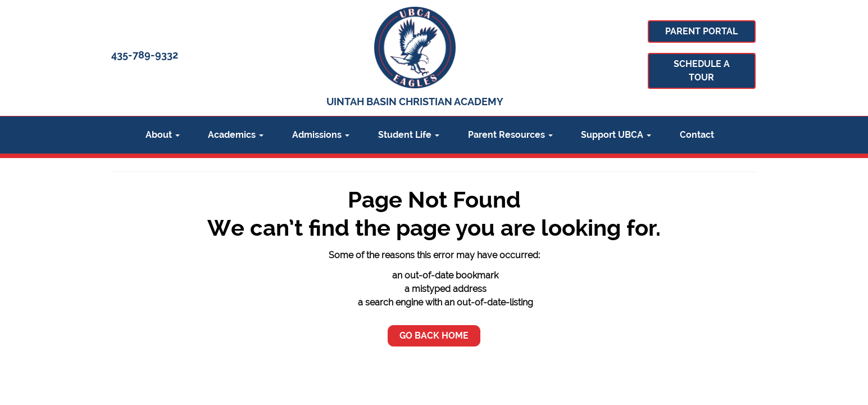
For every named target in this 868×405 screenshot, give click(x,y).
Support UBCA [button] (616, 135)
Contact (697, 135)
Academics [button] (236, 135)
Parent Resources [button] (510, 135)
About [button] (163, 135)
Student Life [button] (409, 135)
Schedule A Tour (702, 71)
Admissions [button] (321, 135)
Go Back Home (434, 336)
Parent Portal (701, 31)
